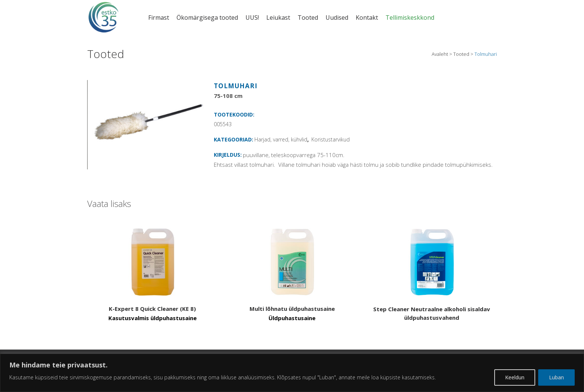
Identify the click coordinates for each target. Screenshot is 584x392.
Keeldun (515, 377)
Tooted (461, 54)
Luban (556, 377)
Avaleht (440, 54)
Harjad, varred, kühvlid (281, 139)
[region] (292, 373)
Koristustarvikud (331, 139)
